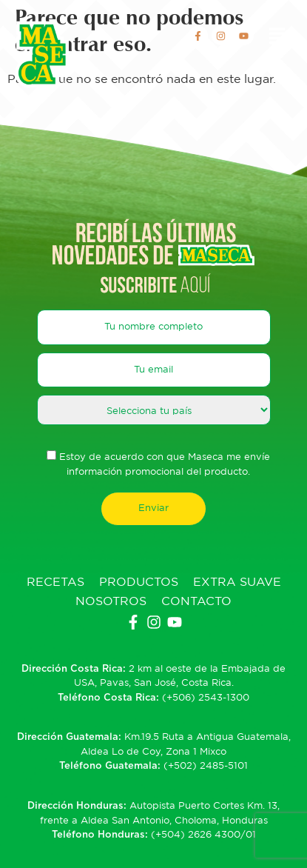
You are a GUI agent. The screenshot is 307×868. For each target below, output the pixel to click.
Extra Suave (237, 582)
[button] (277, 37)
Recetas (55, 582)
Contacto (196, 602)
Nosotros (111, 602)
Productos (139, 582)
